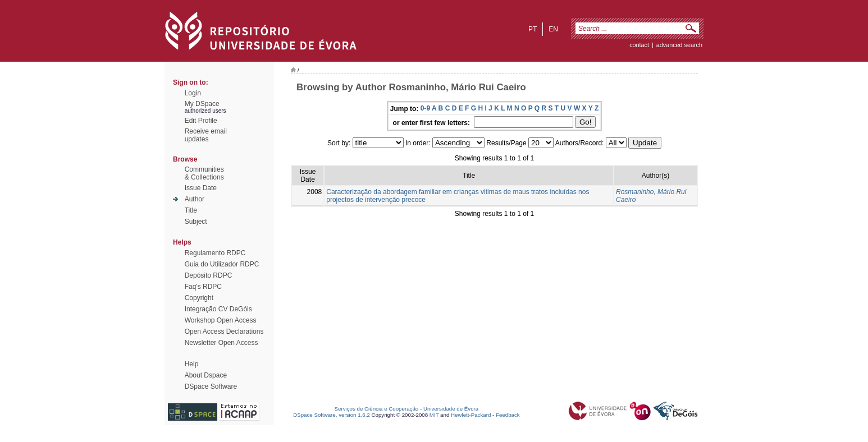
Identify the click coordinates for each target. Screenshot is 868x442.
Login (193, 93)
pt (533, 29)
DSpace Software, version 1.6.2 (332, 415)
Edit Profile (201, 121)
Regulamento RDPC (215, 253)
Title (191, 210)
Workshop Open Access (221, 320)
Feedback (508, 415)
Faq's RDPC (203, 287)
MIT (434, 415)
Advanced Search (679, 45)
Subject (196, 222)
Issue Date (201, 188)
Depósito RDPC (209, 275)
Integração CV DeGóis (218, 309)
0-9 (425, 108)
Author (195, 199)
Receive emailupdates (206, 135)
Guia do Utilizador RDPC (222, 264)
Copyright (199, 298)
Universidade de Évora (451, 409)
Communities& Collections (204, 173)
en (553, 29)
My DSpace (202, 104)
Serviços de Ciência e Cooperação (377, 409)
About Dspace (206, 375)
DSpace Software (211, 386)
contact (639, 45)
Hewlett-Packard (471, 415)
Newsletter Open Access (221, 343)
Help (192, 364)
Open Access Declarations (224, 331)
